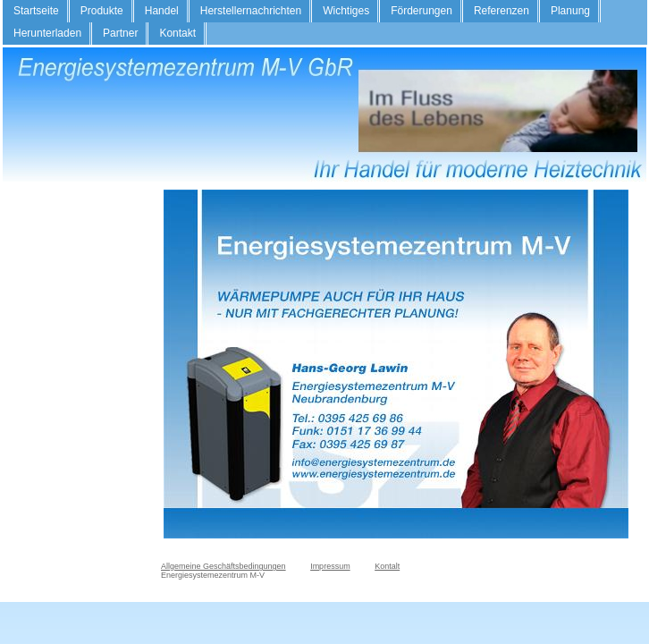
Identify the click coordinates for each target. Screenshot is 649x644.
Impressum (330, 566)
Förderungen (421, 11)
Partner (120, 33)
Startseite (36, 11)
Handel (162, 11)
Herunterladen (47, 33)
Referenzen (501, 11)
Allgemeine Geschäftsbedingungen (223, 566)
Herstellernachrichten (251, 11)
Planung (570, 11)
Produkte (102, 11)
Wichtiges (346, 11)
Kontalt (387, 566)
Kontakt (177, 33)
